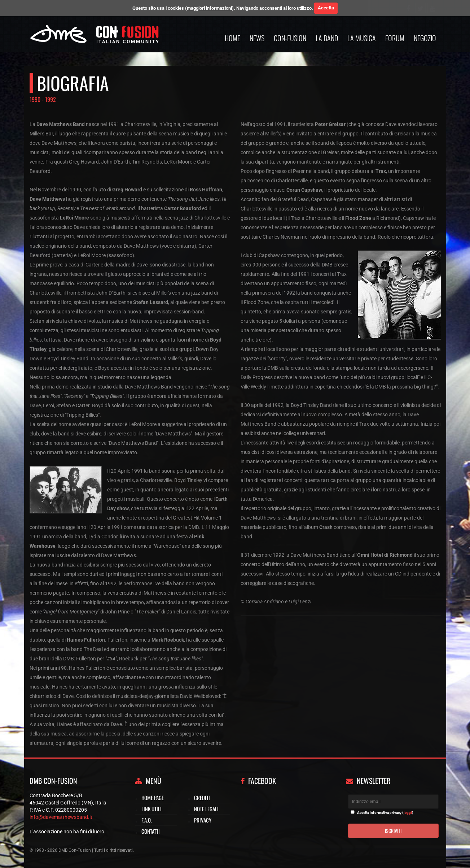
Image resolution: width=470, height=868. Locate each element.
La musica (362, 38)
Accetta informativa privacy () (385, 813)
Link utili (151, 809)
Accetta (326, 8)
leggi (408, 813)
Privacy (203, 820)
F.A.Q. (147, 820)
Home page (153, 798)
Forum (395, 38)
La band (327, 38)
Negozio (425, 38)
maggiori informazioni (209, 8)
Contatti (151, 831)
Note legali (206, 809)
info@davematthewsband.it (61, 817)
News (257, 38)
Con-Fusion (290, 38)
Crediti (202, 798)
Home (232, 38)
